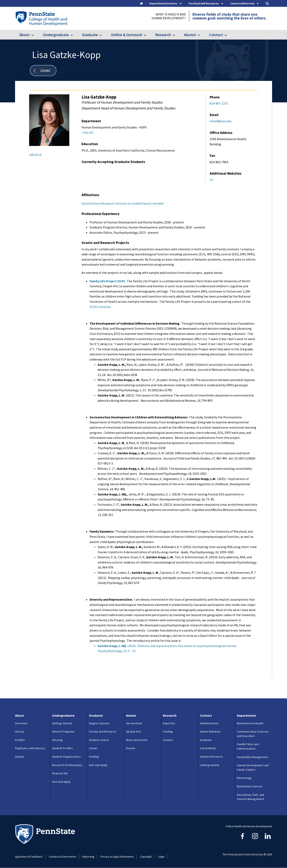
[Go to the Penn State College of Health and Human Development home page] (41, 18)
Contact (216, 35)
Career (93, 748)
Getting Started (62, 723)
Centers (168, 740)
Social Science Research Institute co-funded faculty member (123, 203)
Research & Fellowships (67, 765)
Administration (209, 723)
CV (211, 180)
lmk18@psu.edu (221, 121)
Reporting (88, 857)
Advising (57, 740)
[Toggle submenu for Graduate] (103, 35)
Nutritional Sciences (250, 786)
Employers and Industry (30, 748)
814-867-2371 (219, 103)
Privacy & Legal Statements (117, 857)
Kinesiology (244, 778)
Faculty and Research (103, 731)
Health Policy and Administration (248, 746)
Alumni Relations (210, 731)
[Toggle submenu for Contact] (228, 35)
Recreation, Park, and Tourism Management (250, 797)
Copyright (146, 857)
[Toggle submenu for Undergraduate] (74, 35)
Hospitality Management (252, 757)
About (25, 35)
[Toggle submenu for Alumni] (201, 35)
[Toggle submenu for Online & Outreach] (147, 35)
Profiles (20, 740)
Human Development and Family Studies (253, 767)
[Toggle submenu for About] (35, 35)
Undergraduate (56, 35)
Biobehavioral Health (250, 723)
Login (161, 857)
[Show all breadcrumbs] (43, 71)
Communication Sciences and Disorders (253, 734)
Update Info (133, 731)
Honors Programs (63, 731)
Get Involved (134, 723)
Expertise (169, 723)
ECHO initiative (100, 307)
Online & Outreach (127, 35)
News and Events (137, 740)
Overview (21, 723)
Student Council (99, 740)
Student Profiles (62, 748)
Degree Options (99, 723)
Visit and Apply (61, 782)
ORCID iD (35, 155)
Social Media (208, 748)
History (20, 731)
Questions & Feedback (29, 857)
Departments (247, 715)
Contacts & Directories (62, 857)
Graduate (90, 35)
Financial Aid (60, 773)
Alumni (190, 35)
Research (163, 35)
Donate (20, 757)
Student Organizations (66, 757)
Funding (94, 757)
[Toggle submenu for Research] (176, 35)
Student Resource (211, 757)
